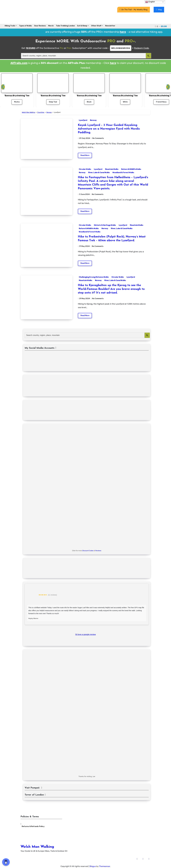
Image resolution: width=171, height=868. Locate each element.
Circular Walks (85, 169)
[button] (168, 87)
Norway (93, 120)
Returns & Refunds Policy (33, 826)
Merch (51, 26)
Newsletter (110, 26)
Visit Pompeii (33, 788)
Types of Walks (25, 26)
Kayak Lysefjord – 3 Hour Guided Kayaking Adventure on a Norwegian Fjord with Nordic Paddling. (109, 129)
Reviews (98, 551)
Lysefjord (83, 120)
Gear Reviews (40, 26)
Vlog (159, 9)
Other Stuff (96, 26)
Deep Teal (53, 102)
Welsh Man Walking (37, 847)
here (113, 63)
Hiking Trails (10, 26)
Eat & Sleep (82, 26)
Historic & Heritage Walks (105, 225)
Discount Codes (88, 551)
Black (89, 102)
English (150, 2)
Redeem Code (141, 48)
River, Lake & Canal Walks (99, 173)
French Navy (161, 102)
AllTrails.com (19, 63)
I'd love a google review (86, 634)
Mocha (17, 102)
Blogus (93, 866)
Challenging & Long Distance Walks (94, 277)
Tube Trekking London (65, 26)
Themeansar (104, 866)
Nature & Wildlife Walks (131, 169)
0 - (161, 26)
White (125, 102)
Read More (85, 155)
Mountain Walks (112, 169)
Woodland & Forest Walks (123, 173)
